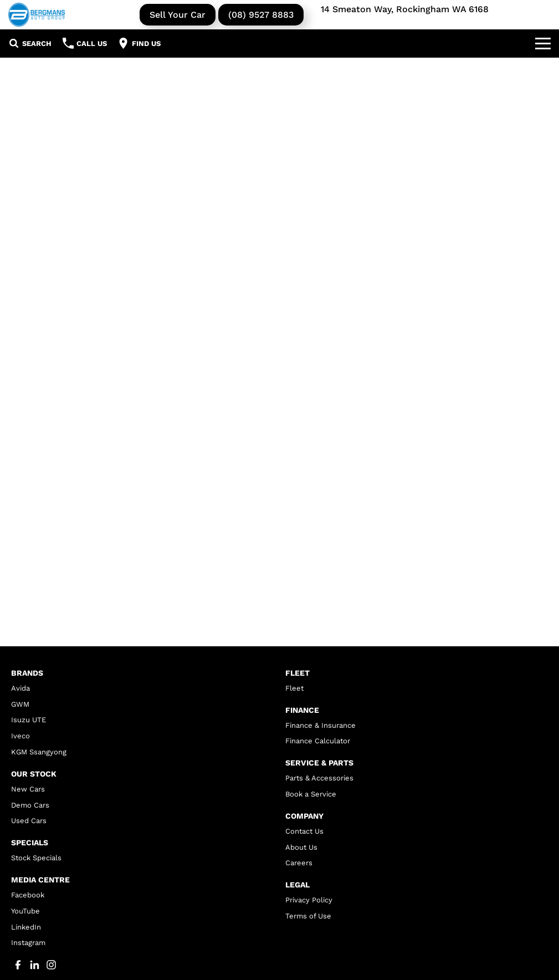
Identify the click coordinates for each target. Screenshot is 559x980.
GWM (20, 704)
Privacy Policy (309, 900)
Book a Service (311, 794)
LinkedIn (26, 927)
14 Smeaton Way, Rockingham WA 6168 (405, 9)
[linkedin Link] (35, 965)
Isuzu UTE (29, 720)
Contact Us (304, 831)
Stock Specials (36, 858)
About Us (301, 847)
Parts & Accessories (319, 778)
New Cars (28, 789)
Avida (20, 688)
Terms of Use (308, 916)
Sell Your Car (178, 15)
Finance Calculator (318, 741)
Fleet (294, 688)
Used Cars (29, 821)
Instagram (28, 943)
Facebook (28, 895)
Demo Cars (30, 805)
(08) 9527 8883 (261, 15)
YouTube (25, 911)
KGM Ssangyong (39, 752)
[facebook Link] (18, 965)
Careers (299, 863)
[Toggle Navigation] (543, 43)
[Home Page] (37, 15)
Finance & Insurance (320, 725)
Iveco (20, 736)
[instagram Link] (51, 965)
